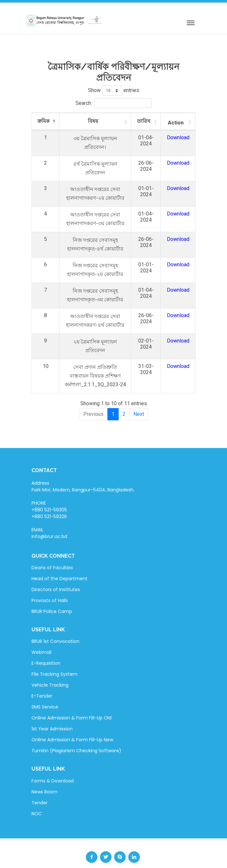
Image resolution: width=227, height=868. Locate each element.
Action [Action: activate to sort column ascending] (178, 123)
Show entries (114, 91)
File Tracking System (54, 659)
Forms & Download (53, 765)
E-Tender (42, 681)
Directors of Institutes (56, 574)
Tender (40, 787)
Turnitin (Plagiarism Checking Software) (76, 735)
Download (180, 137)
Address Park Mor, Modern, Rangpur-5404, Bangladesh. (83, 471)
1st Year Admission (52, 713)
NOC (37, 798)
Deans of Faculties (52, 552)
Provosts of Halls (50, 585)
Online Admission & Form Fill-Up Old (72, 702)
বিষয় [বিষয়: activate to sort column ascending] (95, 121)
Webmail (41, 637)
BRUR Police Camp (52, 596)
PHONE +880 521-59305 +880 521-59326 (49, 494)
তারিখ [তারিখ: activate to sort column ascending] (149, 121)
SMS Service (45, 691)
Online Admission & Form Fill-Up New (72, 724)
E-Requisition (46, 648)
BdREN (176, 859)
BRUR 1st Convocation (55, 626)
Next (139, 399)
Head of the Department (59, 563)
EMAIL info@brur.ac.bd (49, 518)
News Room (45, 776)
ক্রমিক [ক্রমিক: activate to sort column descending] (42, 121)
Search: (113, 103)
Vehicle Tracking (50, 670)
